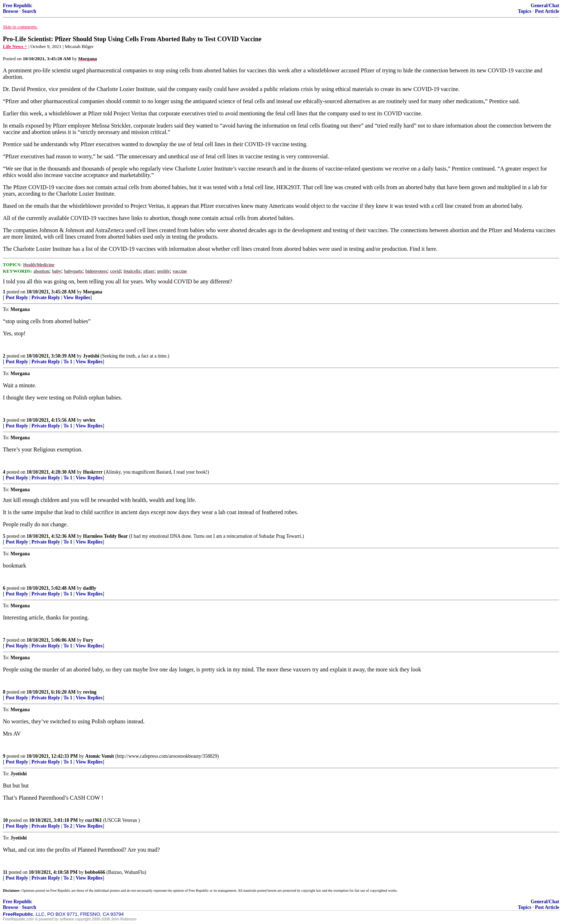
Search (29, 11)
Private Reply (46, 298)
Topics (525, 11)
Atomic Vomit (100, 756)
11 (5, 872)
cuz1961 (94, 820)
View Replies (77, 298)
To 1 (68, 362)
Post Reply (17, 298)
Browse (11, 11)
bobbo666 (95, 872)
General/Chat (545, 6)
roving (90, 692)
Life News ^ (15, 46)
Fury (88, 640)
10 (5, 820)
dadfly (90, 588)
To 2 (68, 826)
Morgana (93, 292)
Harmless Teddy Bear (106, 536)
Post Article (547, 11)
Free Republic (18, 6)
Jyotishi (91, 356)
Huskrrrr (93, 472)
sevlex (89, 420)
